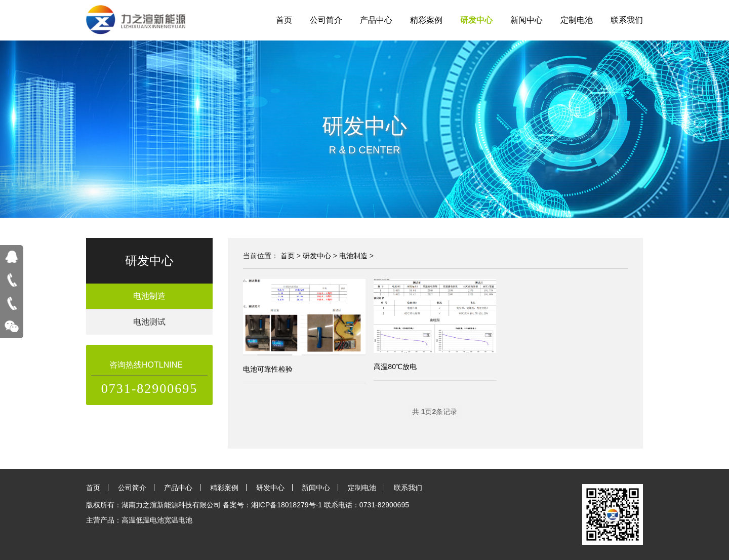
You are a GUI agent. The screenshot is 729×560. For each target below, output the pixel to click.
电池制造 (149, 296)
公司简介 (326, 20)
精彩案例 (426, 20)
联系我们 (627, 20)
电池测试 (149, 322)
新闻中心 (526, 20)
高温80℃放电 (395, 367)
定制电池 (577, 20)
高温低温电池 (143, 520)
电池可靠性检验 (268, 369)
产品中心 (376, 20)
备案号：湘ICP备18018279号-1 (272, 505)
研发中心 (476, 20)
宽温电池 (178, 520)
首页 (284, 20)
